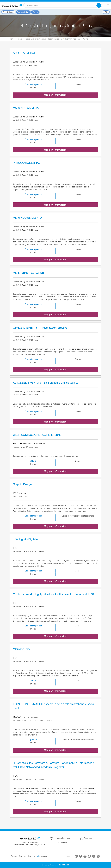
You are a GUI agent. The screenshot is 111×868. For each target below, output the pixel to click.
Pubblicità (88, 838)
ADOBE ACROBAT (24, 53)
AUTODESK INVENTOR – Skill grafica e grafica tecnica (46, 383)
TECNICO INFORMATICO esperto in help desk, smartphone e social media (54, 706)
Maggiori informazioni (56, 95)
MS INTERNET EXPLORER (28, 273)
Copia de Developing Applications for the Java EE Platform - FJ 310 (53, 594)
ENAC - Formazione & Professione (29, 444)
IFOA (15, 548)
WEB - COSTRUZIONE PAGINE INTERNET (38, 435)
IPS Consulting (20, 493)
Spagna (14, 856)
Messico (44, 856)
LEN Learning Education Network (28, 62)
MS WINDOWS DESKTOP (28, 218)
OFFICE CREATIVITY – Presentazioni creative (40, 328)
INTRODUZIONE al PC (26, 163)
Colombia (31, 856)
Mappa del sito (62, 842)
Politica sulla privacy (62, 838)
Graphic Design (22, 484)
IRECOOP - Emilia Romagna (26, 717)
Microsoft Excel (22, 649)
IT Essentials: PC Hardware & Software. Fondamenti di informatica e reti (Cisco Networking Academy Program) (54, 765)
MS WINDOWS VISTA (26, 108)
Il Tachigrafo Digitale (25, 539)
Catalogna (22, 856)
